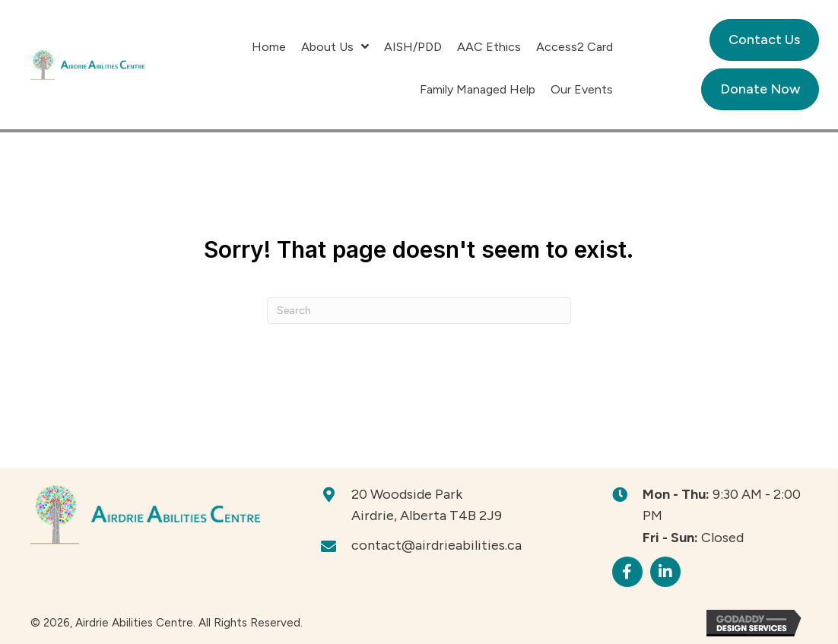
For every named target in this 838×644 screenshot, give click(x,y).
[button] (627, 572)
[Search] (419, 311)
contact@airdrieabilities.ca (436, 545)
